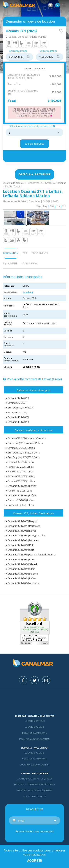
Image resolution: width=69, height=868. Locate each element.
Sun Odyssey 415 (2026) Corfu (24, 453)
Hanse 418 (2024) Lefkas (21, 505)
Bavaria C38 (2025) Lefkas (21, 476)
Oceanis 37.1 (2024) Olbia (21, 569)
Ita (58, 206)
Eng (45, 206)
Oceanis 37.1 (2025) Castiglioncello (26, 535)
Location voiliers (34, 727)
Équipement (10, 263)
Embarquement (18, 51)
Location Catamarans (34, 733)
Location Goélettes (35, 796)
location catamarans (34, 759)
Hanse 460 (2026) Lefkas (21, 467)
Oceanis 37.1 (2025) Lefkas (22, 486)
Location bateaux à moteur (35, 739)
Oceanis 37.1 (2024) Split (21, 550)
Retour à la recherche (35, 174)
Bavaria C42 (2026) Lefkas (21, 448)
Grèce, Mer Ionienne (56, 183)
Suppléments (40, 253)
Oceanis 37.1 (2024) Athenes (23, 583)
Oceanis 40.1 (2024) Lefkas (22, 495)
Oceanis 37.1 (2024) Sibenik (23, 564)
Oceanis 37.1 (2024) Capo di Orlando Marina (32, 555)
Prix (25, 253)
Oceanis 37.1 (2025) (18, 398)
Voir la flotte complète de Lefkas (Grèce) (32, 379)
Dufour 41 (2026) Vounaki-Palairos (26, 443)
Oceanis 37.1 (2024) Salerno (23, 574)
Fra (64, 206)
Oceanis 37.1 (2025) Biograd (23, 521)
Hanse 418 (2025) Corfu (20, 491)
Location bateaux (35, 721)
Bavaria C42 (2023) (17, 412)
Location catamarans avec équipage (34, 784)
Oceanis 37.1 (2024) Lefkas (22, 578)
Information (10, 253)
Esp (39, 206)
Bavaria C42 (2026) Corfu (21, 462)
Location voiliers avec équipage (34, 779)
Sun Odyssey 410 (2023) (21, 408)
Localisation (29, 263)
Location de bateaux (14, 183)
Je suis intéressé (34, 144)
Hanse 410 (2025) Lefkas (21, 471)
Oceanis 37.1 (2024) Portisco (23, 559)
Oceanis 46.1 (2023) (18, 417)
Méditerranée (35, 183)
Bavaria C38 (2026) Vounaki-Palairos (27, 438)
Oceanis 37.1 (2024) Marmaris (24, 540)
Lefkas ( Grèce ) (13, 186)
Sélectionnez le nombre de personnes (32, 126)
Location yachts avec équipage (35, 790)
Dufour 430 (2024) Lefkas (21, 500)
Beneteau (28, 292)
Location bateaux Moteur (35, 765)
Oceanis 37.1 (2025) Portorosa (24, 526)
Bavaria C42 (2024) (17, 403)
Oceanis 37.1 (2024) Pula (21, 545)
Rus (52, 206)
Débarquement (48, 51)
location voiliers (34, 753)
